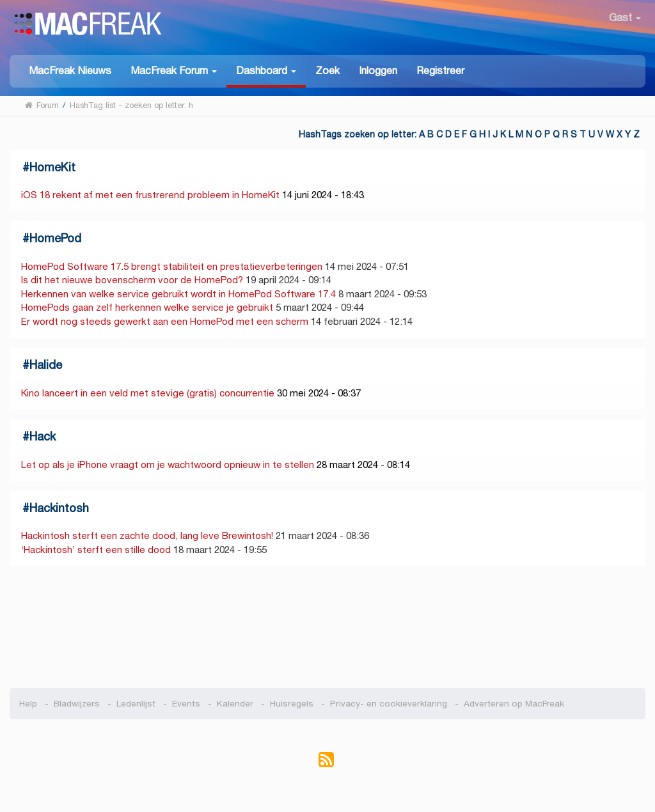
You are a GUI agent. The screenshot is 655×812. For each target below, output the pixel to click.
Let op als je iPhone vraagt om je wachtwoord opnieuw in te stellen (168, 465)
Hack (43, 436)
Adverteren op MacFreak (514, 704)
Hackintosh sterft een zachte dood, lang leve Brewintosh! (147, 535)
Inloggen (378, 71)
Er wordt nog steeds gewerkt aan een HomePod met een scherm (165, 321)
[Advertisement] (327, 627)
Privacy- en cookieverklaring (389, 704)
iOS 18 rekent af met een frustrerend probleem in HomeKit (150, 195)
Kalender (235, 704)
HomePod (55, 238)
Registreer (440, 71)
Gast (625, 18)
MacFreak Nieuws (70, 71)
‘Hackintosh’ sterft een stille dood (96, 550)
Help (28, 704)
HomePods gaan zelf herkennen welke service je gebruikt (147, 307)
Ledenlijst (136, 704)
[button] (174, 70)
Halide (46, 365)
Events (186, 704)
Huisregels (292, 704)
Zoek (327, 71)
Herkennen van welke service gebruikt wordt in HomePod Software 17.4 (178, 294)
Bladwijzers (77, 704)
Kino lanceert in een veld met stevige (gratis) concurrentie (148, 393)
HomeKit (52, 167)
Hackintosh (59, 508)
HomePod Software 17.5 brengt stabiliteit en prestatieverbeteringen (172, 266)
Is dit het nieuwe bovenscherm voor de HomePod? (132, 280)
